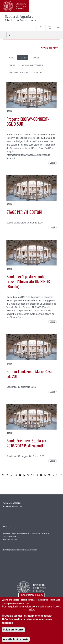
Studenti (39, 73)
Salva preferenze (13, 630)
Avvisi (12, 58)
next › (58, 475)
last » (62, 475)
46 (41, 475)
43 (28, 475)
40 (16, 475)
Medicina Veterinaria (32, 65)
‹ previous (7, 475)
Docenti (37, 58)
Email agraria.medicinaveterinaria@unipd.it (20, 550)
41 (20, 475)
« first (3, 475)
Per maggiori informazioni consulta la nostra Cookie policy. (31, 609)
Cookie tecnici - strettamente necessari (28, 617)
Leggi (52, 163)
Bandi (24, 58)
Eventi (12, 65)
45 (37, 475)
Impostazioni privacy (32, 596)
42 (24, 475)
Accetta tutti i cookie (16, 640)
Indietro (10, 35)
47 (45, 475)
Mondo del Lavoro (18, 73)
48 (49, 475)
